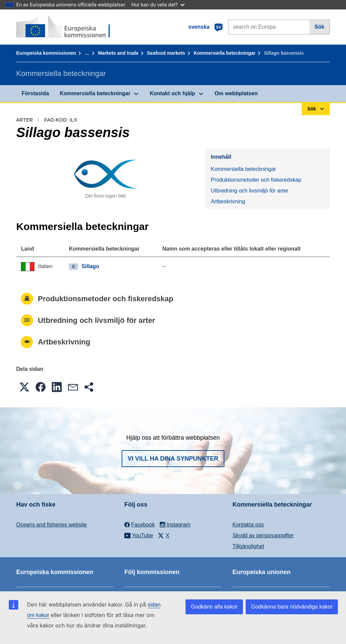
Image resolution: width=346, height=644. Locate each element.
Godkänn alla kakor (214, 607)
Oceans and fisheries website (52, 525)
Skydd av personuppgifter (263, 535)
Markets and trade (118, 53)
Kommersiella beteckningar (225, 53)
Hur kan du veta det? (158, 5)
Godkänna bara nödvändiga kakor (292, 607)
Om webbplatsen (236, 93)
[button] (24, 387)
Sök (319, 27)
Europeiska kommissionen (46, 53)
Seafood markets (166, 53)
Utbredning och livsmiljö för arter (250, 191)
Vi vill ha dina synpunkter (173, 459)
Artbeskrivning (228, 201)
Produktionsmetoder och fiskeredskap (256, 180)
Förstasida (35, 93)
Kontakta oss (248, 525)
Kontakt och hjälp (172, 93)
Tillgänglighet (248, 546)
